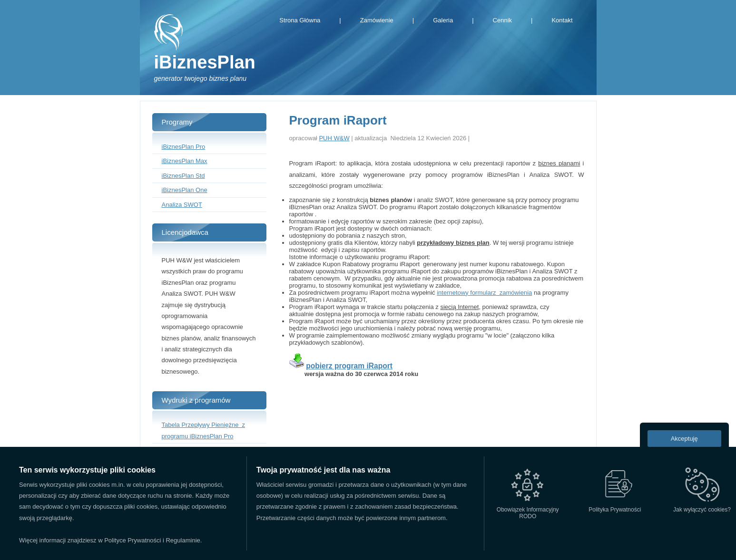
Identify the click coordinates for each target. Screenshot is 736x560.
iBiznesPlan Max (185, 161)
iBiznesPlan (205, 62)
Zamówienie (377, 20)
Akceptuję (684, 439)
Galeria (443, 20)
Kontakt (562, 20)
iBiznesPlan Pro (184, 147)
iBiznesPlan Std (183, 176)
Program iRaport (338, 120)
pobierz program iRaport (349, 366)
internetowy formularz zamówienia (484, 293)
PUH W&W (334, 138)
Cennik (502, 20)
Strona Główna (300, 20)
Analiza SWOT (182, 205)
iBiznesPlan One (185, 190)
